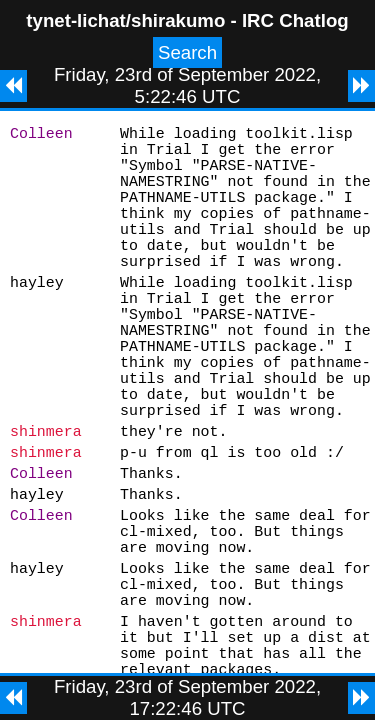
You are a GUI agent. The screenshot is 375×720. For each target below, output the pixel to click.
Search (187, 52)
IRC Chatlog (295, 20)
